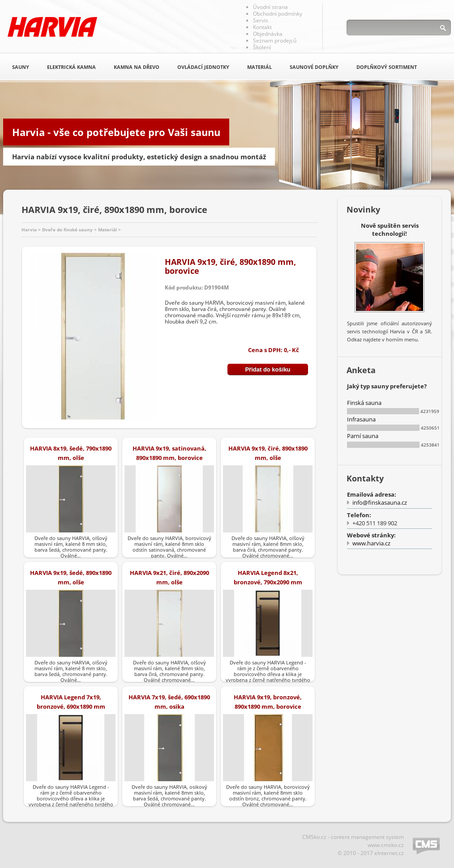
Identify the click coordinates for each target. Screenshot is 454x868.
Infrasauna (361, 419)
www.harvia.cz (371, 543)
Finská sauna (364, 403)
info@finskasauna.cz (380, 502)
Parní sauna (363, 436)
